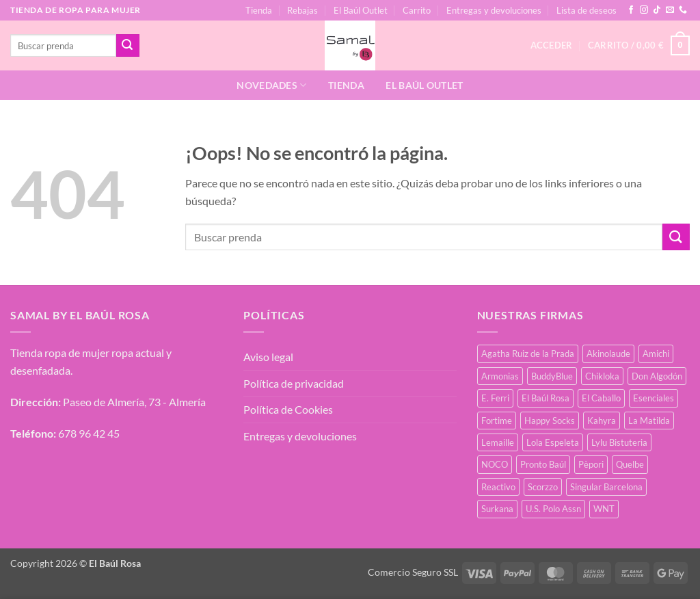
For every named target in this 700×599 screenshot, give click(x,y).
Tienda (259, 10)
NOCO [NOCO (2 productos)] (495, 464)
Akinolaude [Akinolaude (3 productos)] (608, 354)
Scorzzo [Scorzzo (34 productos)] (543, 487)
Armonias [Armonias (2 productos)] (500, 376)
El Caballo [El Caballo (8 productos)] (601, 398)
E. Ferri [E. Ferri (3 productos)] (495, 398)
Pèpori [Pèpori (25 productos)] (591, 464)
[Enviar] (128, 46)
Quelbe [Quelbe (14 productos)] (630, 464)
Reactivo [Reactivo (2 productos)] (498, 487)
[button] (639, 46)
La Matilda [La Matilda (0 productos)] (649, 421)
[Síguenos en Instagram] (644, 10)
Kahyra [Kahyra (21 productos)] (602, 421)
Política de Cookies (288, 409)
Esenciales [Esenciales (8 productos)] (654, 398)
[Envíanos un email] (670, 10)
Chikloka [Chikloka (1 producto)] (602, 376)
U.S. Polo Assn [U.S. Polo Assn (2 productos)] (553, 509)
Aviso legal (268, 357)
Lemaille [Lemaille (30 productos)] (498, 442)
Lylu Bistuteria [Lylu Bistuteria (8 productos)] (619, 442)
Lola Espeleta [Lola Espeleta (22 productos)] (553, 442)
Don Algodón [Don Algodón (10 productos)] (657, 376)
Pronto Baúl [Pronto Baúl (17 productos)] (543, 464)
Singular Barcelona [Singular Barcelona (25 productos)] (606, 487)
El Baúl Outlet (361, 10)
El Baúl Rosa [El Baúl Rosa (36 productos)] (546, 398)
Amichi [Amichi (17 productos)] (656, 354)
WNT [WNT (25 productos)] (604, 509)
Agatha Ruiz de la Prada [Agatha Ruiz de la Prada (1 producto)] (528, 354)
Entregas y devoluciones (494, 10)
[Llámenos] (683, 10)
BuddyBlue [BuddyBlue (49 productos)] (552, 376)
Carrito (417, 10)
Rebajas (302, 10)
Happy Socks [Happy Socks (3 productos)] (550, 421)
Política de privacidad (294, 383)
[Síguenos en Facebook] (631, 10)
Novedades (271, 85)
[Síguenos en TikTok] (657, 10)
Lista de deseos (587, 10)
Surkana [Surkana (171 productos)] (497, 509)
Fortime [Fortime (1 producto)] (497, 421)
